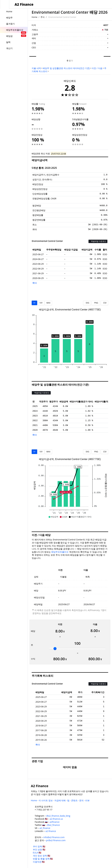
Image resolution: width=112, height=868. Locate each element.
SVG (87, 303)
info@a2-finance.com (54, 837)
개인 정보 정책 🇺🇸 (41, 856)
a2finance (55, 822)
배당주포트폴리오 (60, 552)
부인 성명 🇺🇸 (39, 850)
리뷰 (87, 800)
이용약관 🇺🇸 (39, 862)
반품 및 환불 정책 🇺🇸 (43, 859)
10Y (41, 303)
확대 (35, 283)
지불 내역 (36, 68)
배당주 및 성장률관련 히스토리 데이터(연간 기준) (66, 68)
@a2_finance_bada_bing (58, 816)
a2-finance (51, 831)
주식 (43, 17)
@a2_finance (53, 825)
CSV (104, 303)
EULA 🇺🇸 (37, 853)
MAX (48, 303)
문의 (81, 800)
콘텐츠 (74, 800)
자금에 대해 (60, 800)
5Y (34, 303)
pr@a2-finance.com (56, 840)
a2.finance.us (56, 819)
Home (34, 17)
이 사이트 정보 (46, 800)
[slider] (55, 649)
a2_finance (45, 828)
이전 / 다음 (97, 68)
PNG (96, 303)
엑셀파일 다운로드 (98, 241)
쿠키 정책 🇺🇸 (39, 846)
